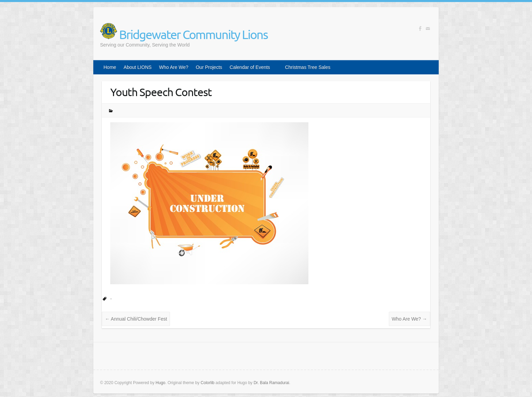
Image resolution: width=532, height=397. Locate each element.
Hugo (161, 383)
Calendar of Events (250, 67)
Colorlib (207, 383)
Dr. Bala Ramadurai (271, 383)
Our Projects (209, 67)
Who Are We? (174, 67)
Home (110, 67)
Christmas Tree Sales (308, 67)
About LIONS (138, 67)
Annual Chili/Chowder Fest (136, 319)
